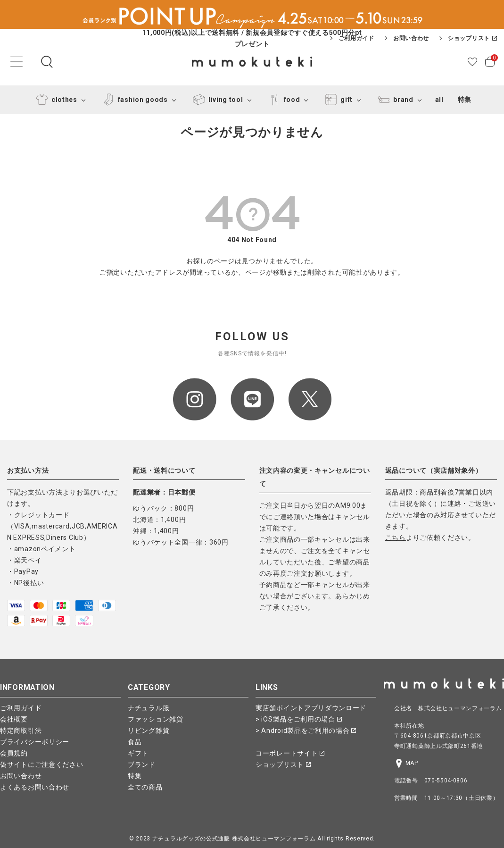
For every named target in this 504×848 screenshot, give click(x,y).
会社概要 (14, 719)
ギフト (138, 753)
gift (337, 100)
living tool (216, 100)
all (439, 100)
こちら (396, 537)
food (283, 100)
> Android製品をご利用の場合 (306, 730)
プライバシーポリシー (35, 742)
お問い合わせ (411, 38)
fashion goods (133, 100)
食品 (135, 742)
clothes (55, 100)
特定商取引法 (21, 730)
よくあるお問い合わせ (35, 787)
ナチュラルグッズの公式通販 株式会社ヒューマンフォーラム (234, 839)
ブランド (142, 764)
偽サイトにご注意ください (41, 764)
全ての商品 (145, 787)
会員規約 (14, 753)
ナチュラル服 (149, 708)
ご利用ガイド (356, 38)
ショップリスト (472, 38)
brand (394, 100)
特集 (465, 100)
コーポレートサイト (290, 753)
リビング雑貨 (149, 730)
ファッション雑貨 (156, 719)
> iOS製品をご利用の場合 (299, 719)
